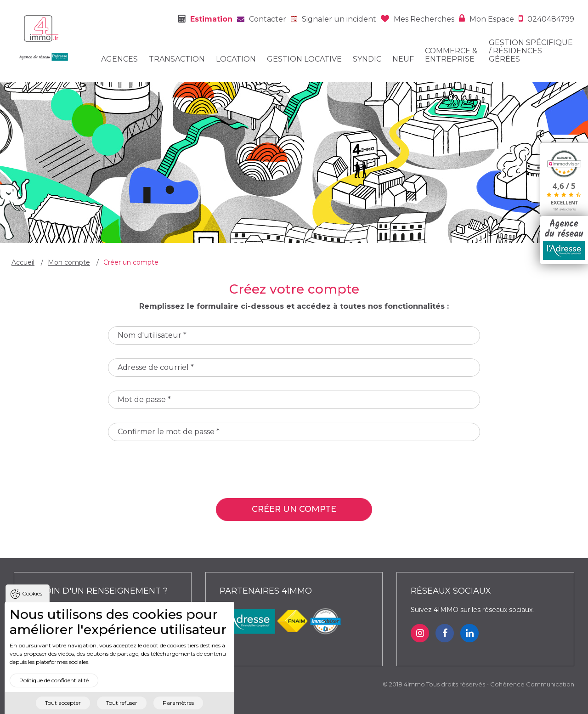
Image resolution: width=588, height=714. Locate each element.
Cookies (32, 605)
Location (236, 59)
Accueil (23, 262)
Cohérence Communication (532, 684)
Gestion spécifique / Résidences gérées (531, 51)
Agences (119, 59)
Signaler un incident (339, 19)
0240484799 (551, 19)
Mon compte (69, 262)
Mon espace (492, 19)
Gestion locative (304, 59)
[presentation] (178, 473)
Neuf (403, 59)
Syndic (367, 59)
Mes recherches (424, 19)
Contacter (268, 19)
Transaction (177, 59)
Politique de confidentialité (54, 692)
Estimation (211, 19)
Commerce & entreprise (451, 55)
